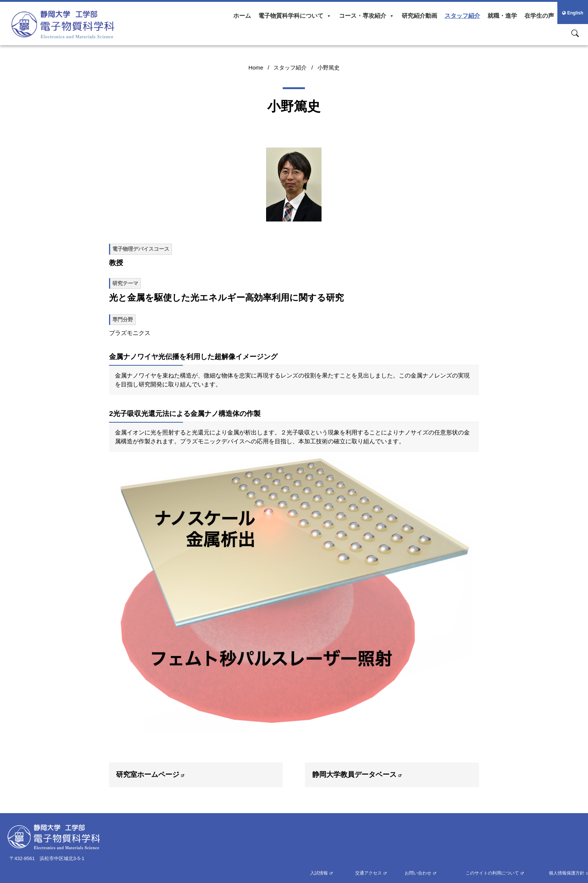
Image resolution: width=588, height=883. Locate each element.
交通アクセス (368, 873)
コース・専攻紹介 (367, 16)
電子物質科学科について (295, 16)
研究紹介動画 (419, 16)
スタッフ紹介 (462, 16)
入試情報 (319, 873)
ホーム (242, 16)
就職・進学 (502, 16)
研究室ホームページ (148, 774)
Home (256, 67)
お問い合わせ (418, 873)
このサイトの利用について (492, 873)
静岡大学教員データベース (354, 774)
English (573, 13)
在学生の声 (539, 16)
